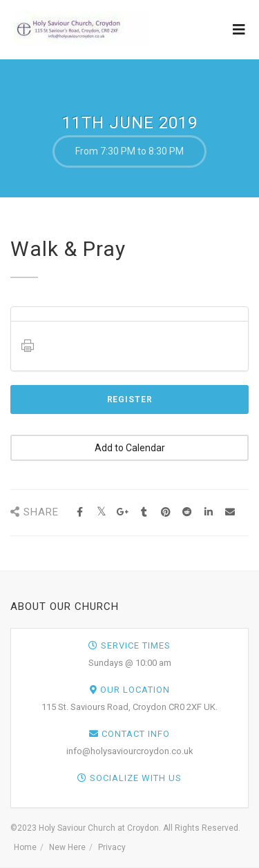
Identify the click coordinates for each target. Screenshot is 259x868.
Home (25, 847)
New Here (67, 847)
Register (130, 400)
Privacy (112, 847)
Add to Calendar (130, 448)
